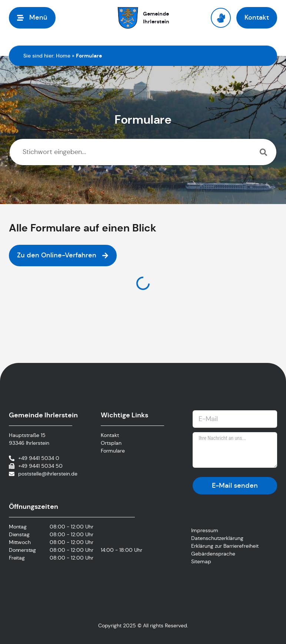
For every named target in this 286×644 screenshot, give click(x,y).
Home (63, 56)
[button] (32, 18)
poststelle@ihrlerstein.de (48, 474)
